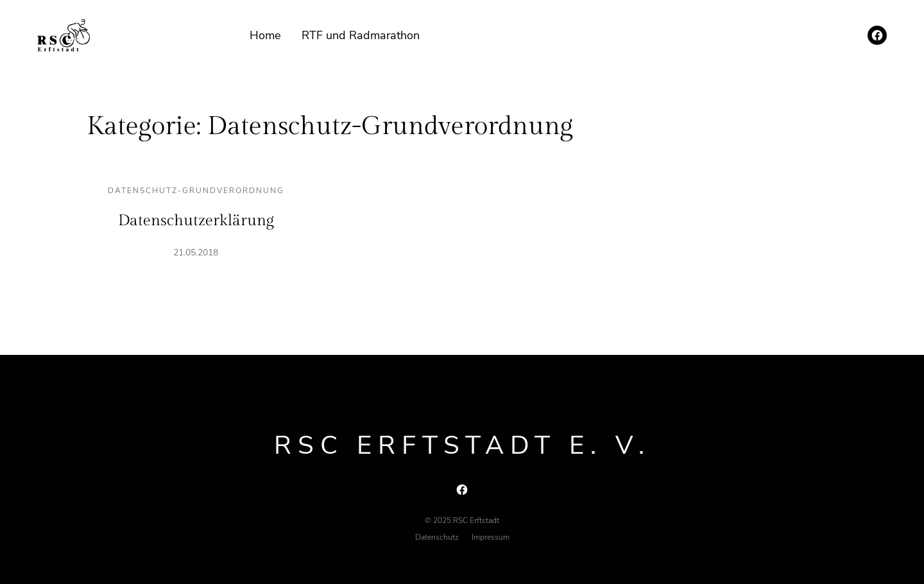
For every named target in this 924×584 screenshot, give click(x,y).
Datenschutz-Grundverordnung (196, 191)
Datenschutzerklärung (196, 221)
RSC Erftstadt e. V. (462, 445)
